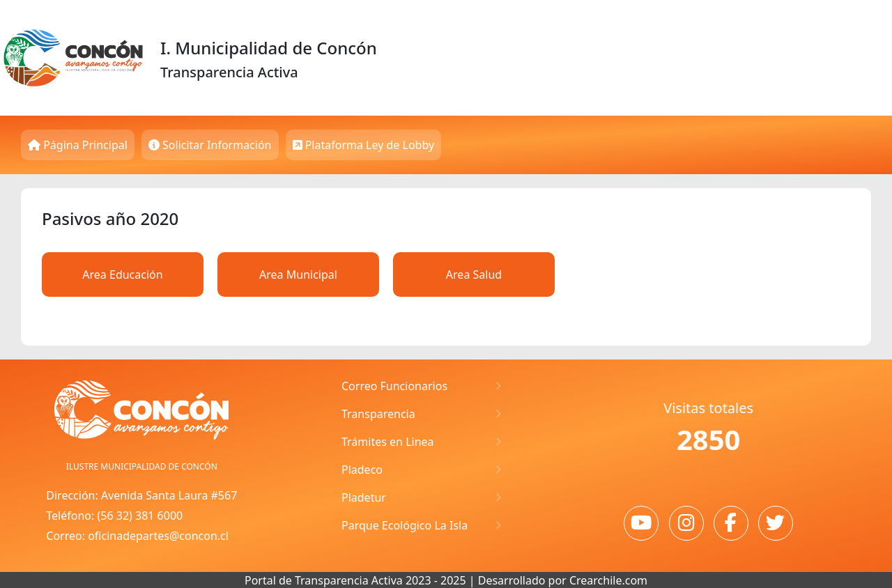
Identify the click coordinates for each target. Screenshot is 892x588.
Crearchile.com (608, 580)
